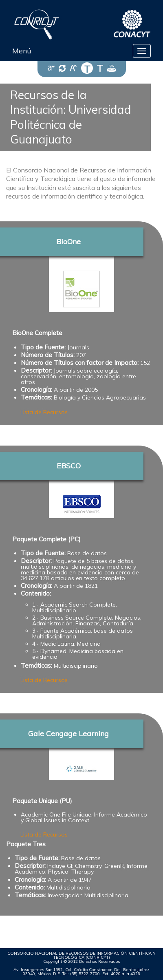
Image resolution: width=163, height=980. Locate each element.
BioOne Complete (37, 333)
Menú (22, 51)
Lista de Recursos (44, 412)
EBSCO (69, 466)
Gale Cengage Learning (68, 734)
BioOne (68, 242)
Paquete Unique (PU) (42, 801)
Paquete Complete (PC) (46, 539)
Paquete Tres (26, 844)
